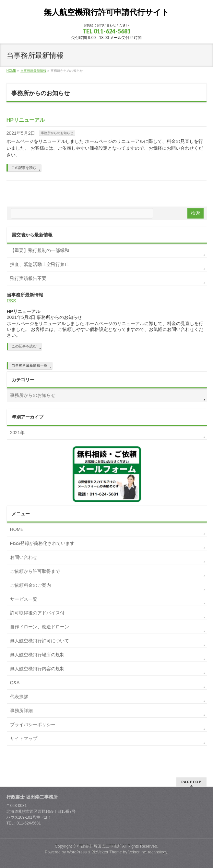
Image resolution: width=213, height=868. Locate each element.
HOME (17, 529)
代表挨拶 (19, 697)
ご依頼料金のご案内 (30, 585)
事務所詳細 (21, 711)
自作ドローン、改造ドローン (40, 627)
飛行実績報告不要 (28, 278)
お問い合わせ (24, 557)
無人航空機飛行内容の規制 (37, 669)
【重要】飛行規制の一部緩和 (40, 250)
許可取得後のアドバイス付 (37, 613)
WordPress (77, 852)
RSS (12, 301)
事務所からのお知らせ (57, 133)
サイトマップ (24, 738)
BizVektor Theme (107, 852)
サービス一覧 (24, 599)
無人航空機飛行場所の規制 (37, 655)
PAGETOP (191, 782)
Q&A (15, 683)
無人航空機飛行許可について (40, 641)
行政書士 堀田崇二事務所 (99, 846)
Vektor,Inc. (138, 852)
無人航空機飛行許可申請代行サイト (106, 12)
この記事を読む (24, 168)
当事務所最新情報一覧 (30, 365)
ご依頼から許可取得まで (35, 571)
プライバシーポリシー (33, 724)
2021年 (17, 433)
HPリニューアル (26, 120)
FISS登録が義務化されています (42, 543)
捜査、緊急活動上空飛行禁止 (40, 264)
